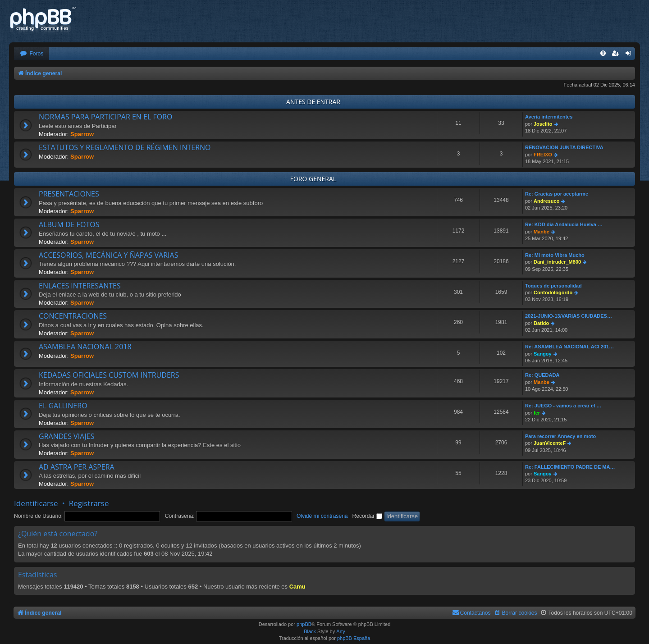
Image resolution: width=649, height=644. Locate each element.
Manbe (542, 232)
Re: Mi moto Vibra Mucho (555, 255)
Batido (541, 323)
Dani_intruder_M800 (557, 262)
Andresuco (546, 201)
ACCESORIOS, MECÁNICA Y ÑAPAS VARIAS (108, 255)
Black (310, 631)
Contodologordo (553, 292)
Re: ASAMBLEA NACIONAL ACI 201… (569, 347)
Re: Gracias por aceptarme (557, 194)
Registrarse (89, 503)
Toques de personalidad (553, 286)
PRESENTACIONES (69, 194)
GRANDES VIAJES (66, 436)
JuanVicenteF (550, 443)
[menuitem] (32, 54)
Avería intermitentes (549, 117)
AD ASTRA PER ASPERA (77, 467)
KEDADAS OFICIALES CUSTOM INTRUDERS (109, 375)
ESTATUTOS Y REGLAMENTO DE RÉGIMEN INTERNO (125, 147)
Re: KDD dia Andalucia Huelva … (564, 224)
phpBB (304, 624)
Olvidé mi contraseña (322, 516)
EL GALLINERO (63, 406)
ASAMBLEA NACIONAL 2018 (85, 347)
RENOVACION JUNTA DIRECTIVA (564, 147)
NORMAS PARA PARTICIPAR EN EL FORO (105, 117)
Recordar (367, 516)
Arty (341, 631)
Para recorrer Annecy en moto (560, 436)
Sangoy (543, 354)
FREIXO (543, 155)
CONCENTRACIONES (73, 316)
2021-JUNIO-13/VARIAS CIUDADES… (569, 316)
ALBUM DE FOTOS (69, 224)
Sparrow (82, 134)
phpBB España (354, 638)
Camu (297, 587)
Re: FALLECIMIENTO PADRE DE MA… (570, 467)
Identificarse (36, 503)
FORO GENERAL (313, 179)
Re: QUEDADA (542, 375)
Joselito (543, 124)
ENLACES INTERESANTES (80, 286)
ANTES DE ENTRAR (313, 102)
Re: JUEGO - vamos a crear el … (563, 406)
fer (537, 413)
